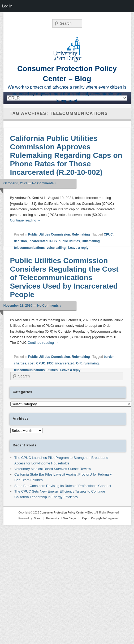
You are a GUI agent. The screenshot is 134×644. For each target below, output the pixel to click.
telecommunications (29, 248)
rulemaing (91, 363)
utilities (52, 370)
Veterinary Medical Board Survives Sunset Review (53, 469)
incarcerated (38, 241)
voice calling (56, 248)
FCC (50, 363)
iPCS (53, 241)
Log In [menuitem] (7, 6)
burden (109, 357)
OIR (79, 363)
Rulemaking (81, 234)
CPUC (108, 234)
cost (31, 363)
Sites (37, 518)
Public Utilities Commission (49, 234)
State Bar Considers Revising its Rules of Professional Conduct (63, 486)
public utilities (69, 241)
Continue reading (25, 220)
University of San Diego (61, 518)
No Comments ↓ (44, 183)
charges (20, 363)
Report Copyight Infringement (101, 518)
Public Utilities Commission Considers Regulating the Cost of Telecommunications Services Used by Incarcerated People (64, 278)
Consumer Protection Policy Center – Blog (67, 513)
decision (21, 241)
